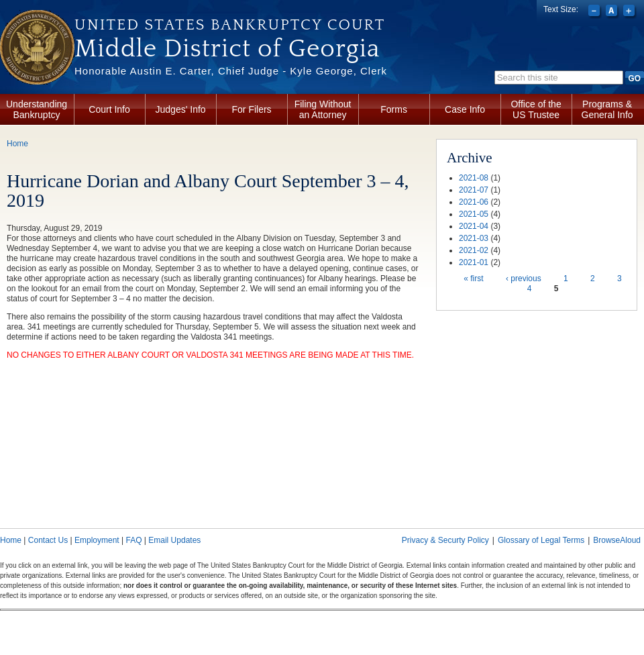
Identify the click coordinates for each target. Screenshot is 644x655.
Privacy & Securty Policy (445, 540)
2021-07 (474, 190)
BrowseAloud (617, 540)
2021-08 (474, 178)
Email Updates (174, 540)
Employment (97, 540)
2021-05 (474, 214)
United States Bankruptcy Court (230, 25)
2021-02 (474, 250)
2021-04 (474, 226)
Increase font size (630, 12)
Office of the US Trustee (536, 109)
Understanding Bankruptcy (37, 109)
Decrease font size (595, 12)
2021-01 (474, 262)
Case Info (465, 109)
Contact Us (48, 540)
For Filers (252, 109)
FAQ (133, 540)
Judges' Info (181, 109)
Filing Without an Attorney (323, 109)
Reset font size (613, 12)
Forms (394, 109)
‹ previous (524, 279)
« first (473, 279)
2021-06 (474, 202)
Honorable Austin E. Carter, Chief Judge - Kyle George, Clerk (231, 71)
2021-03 (474, 238)
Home (17, 144)
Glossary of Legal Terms (541, 540)
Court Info (109, 109)
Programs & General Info (607, 109)
